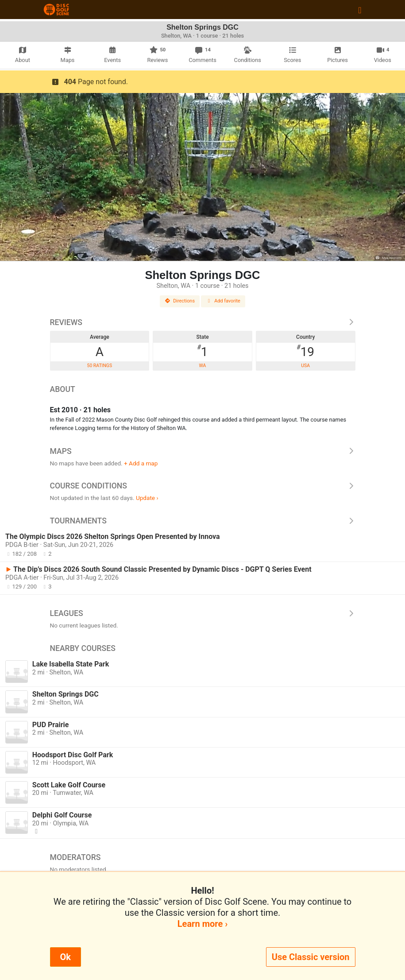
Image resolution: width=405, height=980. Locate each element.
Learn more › (202, 924)
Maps (203, 451)
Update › (147, 498)
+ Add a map (141, 463)
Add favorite (223, 301)
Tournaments (203, 521)
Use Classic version (311, 957)
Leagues (203, 613)
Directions (180, 301)
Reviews (203, 322)
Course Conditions (203, 486)
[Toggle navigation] (360, 10)
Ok (66, 957)
